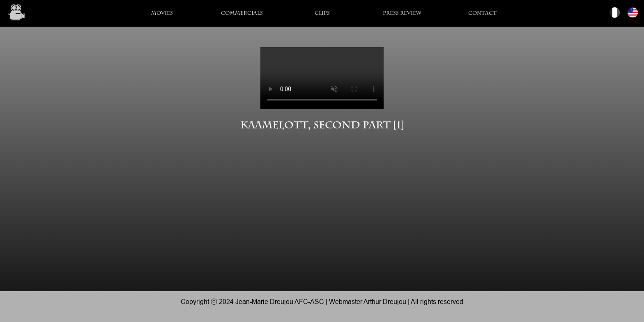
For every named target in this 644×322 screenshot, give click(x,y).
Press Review (402, 14)
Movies (162, 14)
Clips (322, 14)
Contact (482, 14)
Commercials (242, 14)
